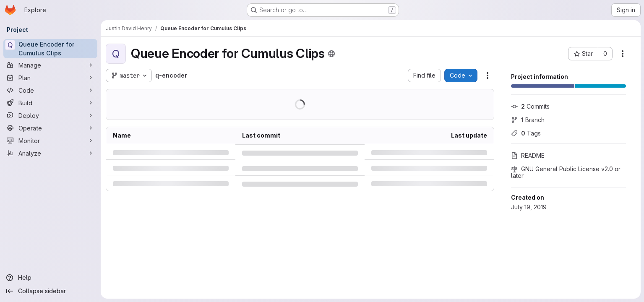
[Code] (50, 90)
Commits (530, 106)
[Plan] (50, 78)
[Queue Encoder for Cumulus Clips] (50, 49)
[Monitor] (50, 141)
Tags (526, 133)
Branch (528, 120)
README (528, 155)
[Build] (50, 103)
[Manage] (50, 65)
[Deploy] (50, 115)
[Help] (50, 278)
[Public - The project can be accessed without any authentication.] (331, 54)
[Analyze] (50, 153)
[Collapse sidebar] (50, 291)
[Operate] (50, 128)
